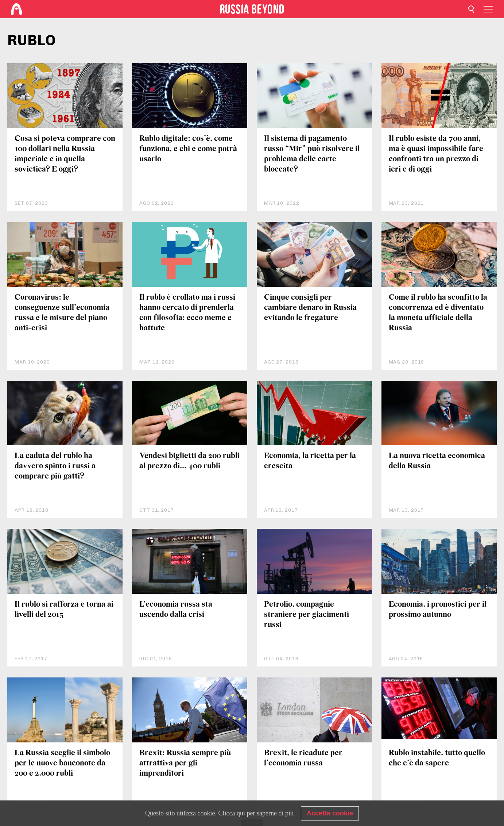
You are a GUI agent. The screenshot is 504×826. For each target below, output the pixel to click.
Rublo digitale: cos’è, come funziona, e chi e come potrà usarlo (188, 149)
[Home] (16, 9)
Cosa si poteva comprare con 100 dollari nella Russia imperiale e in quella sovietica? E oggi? (65, 154)
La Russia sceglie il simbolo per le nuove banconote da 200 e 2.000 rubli (62, 763)
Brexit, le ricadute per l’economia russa (303, 758)
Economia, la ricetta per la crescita (310, 461)
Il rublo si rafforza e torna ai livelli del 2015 (64, 610)
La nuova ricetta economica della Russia (437, 461)
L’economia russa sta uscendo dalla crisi (176, 610)
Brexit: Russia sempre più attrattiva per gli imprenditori (185, 763)
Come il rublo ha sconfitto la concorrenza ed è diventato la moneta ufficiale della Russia (438, 313)
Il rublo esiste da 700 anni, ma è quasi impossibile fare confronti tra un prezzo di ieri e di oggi (436, 154)
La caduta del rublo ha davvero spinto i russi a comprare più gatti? (55, 466)
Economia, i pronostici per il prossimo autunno (438, 610)
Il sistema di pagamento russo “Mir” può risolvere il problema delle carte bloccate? (312, 154)
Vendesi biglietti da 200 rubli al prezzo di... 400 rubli (189, 461)
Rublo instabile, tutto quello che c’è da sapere (437, 758)
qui (241, 813)
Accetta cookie (330, 813)
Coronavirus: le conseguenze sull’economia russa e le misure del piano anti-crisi (62, 313)
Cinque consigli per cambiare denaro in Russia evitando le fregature (310, 308)
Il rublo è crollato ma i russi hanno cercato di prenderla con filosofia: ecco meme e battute (187, 313)
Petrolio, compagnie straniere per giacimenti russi (307, 615)
